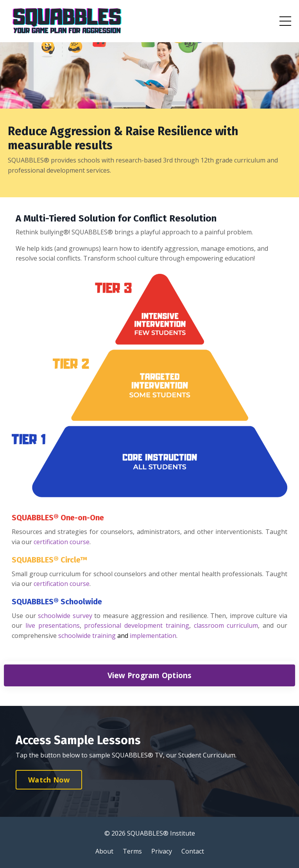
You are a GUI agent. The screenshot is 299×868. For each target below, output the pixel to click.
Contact (193, 851)
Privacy (162, 851)
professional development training (137, 625)
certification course (62, 542)
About (104, 851)
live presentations (53, 625)
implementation (153, 636)
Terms (132, 851)
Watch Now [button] (49, 780)
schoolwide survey (65, 616)
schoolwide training (88, 636)
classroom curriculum (226, 625)
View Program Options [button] (150, 675)
